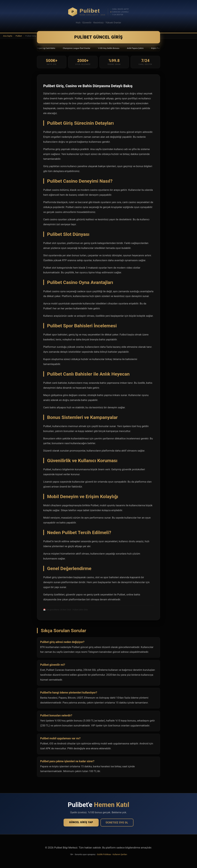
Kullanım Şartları (120, 854)
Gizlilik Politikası (104, 854)
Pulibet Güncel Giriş (99, 37)
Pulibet (19, 36)
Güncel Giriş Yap (81, 822)
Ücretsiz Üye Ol (117, 823)
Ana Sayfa (8, 36)
